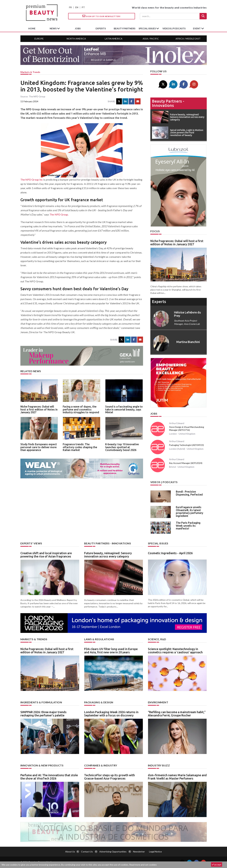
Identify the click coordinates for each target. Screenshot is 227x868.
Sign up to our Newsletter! (101, 16)
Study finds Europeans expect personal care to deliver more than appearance (39, 447)
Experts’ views (31, 543)
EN (77, 7)
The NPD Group (59, 214)
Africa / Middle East (188, 39)
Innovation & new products (42, 765)
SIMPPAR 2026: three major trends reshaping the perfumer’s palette (43, 714)
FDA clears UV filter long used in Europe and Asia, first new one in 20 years (111, 651)
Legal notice (155, 852)
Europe (39, 39)
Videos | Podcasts (174, 28)
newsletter (139, 852)
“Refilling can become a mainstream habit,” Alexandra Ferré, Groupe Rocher (177, 714)
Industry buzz (159, 765)
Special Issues (158, 543)
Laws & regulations (99, 639)
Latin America (114, 39)
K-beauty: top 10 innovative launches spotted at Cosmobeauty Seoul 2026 (122, 447)
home (32, 28)
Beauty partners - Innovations (168, 103)
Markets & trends (30, 72)
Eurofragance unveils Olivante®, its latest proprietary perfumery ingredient (189, 512)
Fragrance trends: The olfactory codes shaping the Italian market (80, 447)
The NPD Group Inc (32, 180)
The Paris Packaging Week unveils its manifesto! (188, 526)
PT (83, 7)
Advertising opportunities (113, 852)
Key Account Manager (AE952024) (186, 463)
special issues (147, 28)
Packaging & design (99, 702)
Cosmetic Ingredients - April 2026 (170, 553)
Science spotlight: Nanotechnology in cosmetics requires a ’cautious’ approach (175, 651)
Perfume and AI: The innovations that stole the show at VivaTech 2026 (49, 777)
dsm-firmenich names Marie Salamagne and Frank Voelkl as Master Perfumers (177, 777)
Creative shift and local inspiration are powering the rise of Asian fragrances (46, 555)
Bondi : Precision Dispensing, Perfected (189, 493)
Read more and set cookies (143, 865)
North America (76, 39)
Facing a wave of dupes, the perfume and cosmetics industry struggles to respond (81, 409)
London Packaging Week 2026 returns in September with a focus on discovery (111, 714)
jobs (78, 28)
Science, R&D (157, 639)
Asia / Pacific (151, 39)
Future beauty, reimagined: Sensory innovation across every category (108, 555)
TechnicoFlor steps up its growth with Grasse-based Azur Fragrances (109, 777)
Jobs (154, 414)
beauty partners (125, 28)
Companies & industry (101, 765)
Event (197, 28)
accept (217, 864)
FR (70, 7)
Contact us (87, 852)
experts (101, 28)
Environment (158, 702)
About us (70, 852)
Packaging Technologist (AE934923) (186, 445)
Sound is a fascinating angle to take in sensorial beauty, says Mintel (124, 409)
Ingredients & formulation (41, 702)
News (53, 28)
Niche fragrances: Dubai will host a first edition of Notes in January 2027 (39, 409)
